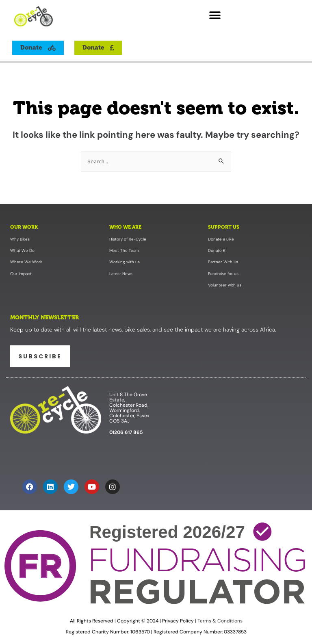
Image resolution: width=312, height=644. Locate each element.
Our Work (24, 227)
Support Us (224, 227)
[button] (215, 15)
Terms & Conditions (219, 621)
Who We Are (125, 227)
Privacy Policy (178, 621)
